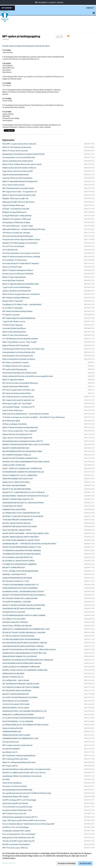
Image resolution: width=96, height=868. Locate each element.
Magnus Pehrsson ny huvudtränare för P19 (17, 434)
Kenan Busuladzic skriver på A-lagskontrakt (18, 356)
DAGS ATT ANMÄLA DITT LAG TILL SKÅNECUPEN (20, 475)
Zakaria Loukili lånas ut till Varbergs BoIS (17, 291)
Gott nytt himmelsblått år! (11, 749)
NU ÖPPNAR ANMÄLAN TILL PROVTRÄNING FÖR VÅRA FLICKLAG (25, 725)
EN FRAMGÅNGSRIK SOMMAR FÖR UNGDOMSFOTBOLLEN (23, 472)
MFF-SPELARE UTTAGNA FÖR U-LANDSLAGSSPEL (20, 598)
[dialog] (48, 858)
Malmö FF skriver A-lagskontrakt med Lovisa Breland (21, 294)
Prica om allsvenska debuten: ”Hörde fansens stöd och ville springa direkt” (29, 824)
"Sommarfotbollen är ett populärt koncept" (17, 807)
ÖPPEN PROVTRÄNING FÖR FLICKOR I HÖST (18, 479)
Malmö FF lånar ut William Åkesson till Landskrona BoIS (22, 164)
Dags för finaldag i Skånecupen (14, 205)
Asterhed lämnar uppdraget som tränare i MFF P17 (20, 817)
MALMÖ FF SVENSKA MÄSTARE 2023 (16, 694)
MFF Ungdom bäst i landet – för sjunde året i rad (19, 192)
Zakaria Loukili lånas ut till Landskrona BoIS (18, 161)
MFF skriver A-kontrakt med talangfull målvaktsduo (20, 383)
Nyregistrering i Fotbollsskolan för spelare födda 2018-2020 (23, 154)
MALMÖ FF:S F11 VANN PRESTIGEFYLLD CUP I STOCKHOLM (23, 492)
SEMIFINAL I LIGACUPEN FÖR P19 (14, 574)
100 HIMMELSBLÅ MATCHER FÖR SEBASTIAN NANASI (22, 554)
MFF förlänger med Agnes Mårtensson (16, 298)
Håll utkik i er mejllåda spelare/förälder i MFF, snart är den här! (24, 773)
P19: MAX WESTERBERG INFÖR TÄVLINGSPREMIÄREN (21, 639)
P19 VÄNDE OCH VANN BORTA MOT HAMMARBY (19, 564)
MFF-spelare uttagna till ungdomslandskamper (19, 318)
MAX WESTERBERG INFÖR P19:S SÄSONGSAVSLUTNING (22, 451)
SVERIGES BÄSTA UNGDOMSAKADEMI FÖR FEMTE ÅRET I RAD (24, 653)
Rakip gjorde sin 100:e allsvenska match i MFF (19, 838)
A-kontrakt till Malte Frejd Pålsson (14, 328)
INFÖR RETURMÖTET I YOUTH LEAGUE (16, 708)
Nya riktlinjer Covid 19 (10, 752)
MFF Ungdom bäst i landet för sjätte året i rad (18, 400)
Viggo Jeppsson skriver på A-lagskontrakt (17, 438)
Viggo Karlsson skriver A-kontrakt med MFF (18, 171)
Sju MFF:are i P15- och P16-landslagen (16, 827)
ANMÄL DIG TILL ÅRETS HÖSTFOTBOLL (16, 482)
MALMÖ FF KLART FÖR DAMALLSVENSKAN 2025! (20, 458)
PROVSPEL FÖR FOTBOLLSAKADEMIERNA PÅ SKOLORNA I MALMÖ (26, 462)
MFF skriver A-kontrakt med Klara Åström (17, 393)
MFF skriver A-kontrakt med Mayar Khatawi (17, 311)
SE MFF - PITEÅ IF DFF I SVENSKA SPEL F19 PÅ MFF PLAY (22, 468)
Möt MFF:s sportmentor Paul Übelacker (16, 844)
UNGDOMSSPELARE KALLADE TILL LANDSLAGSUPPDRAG (23, 503)
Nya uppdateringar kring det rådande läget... (18, 790)
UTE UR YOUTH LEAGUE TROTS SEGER (16, 704)
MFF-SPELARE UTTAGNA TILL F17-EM (16, 581)
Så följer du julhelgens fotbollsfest (15, 424)
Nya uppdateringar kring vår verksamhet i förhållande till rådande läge (27, 793)
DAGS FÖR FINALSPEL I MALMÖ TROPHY (17, 530)
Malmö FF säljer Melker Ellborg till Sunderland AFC (20, 181)
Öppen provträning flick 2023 (13, 728)
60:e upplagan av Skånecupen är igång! (16, 222)
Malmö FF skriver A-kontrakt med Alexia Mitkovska (20, 427)
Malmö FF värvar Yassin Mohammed (15, 335)
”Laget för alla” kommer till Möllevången (16, 287)
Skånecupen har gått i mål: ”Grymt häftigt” (17, 404)
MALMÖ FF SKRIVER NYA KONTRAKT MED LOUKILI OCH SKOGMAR (26, 445)
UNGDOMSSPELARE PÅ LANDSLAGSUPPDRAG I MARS (22, 609)
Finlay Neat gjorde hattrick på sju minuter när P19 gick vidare (23, 349)
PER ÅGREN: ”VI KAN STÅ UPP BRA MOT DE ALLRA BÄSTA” (23, 516)
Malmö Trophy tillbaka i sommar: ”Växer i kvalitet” (20, 342)
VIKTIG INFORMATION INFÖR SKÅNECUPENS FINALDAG (22, 663)
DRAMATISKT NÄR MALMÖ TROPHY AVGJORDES (20, 527)
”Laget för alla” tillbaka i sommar (14, 322)
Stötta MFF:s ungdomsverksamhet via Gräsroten (19, 144)
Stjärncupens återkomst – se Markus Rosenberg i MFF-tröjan (24, 229)
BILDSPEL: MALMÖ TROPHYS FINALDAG (17, 523)
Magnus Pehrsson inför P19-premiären (16, 345)
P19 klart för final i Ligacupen (13, 325)
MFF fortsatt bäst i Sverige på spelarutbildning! (19, 756)
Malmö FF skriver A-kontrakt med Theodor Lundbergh (21, 257)
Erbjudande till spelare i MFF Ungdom (16, 797)
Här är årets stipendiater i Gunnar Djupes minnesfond (21, 253)
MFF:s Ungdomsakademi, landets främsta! (17, 745)
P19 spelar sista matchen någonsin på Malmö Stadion (21, 240)
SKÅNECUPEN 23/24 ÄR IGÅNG (13, 674)
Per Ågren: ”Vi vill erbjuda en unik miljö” (16, 209)
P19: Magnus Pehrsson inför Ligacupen (16, 366)
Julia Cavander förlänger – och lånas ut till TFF (19, 407)
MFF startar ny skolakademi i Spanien (16, 363)
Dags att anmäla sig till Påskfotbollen (16, 386)
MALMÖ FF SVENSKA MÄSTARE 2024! (16, 448)
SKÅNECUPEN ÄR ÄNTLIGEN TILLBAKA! (16, 735)
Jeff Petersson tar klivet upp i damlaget (16, 233)
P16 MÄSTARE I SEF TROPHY (12, 506)
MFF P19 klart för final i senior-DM (14, 814)
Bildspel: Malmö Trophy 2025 (13, 301)
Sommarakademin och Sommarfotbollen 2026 (19, 158)
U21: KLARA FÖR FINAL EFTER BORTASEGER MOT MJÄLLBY (23, 718)
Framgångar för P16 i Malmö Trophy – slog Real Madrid (22, 304)
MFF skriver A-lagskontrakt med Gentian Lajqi (18, 390)
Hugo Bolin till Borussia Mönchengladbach (17, 178)
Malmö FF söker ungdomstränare (14, 277)
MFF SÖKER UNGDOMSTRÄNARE (14, 486)
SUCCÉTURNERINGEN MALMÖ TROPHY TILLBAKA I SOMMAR (24, 615)
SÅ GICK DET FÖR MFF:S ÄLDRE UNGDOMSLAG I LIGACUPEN (24, 633)
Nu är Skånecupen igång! (11, 421)
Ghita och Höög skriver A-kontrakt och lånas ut (19, 359)
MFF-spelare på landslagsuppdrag (21, 36)
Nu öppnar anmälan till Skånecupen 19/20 (17, 810)
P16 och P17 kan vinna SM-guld (13, 246)
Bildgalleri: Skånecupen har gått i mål (15, 199)
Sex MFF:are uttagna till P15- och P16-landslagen (19, 800)
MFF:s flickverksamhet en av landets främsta (18, 188)
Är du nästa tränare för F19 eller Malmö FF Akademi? (21, 263)
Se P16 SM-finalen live (10, 250)
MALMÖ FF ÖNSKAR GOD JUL (13, 677)
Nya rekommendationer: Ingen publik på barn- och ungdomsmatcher (26, 769)
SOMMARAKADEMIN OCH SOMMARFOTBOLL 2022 (20, 738)
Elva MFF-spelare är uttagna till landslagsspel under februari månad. (26, 46)
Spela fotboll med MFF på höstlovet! (15, 803)
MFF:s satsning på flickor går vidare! (15, 759)
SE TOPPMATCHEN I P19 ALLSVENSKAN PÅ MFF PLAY (21, 513)
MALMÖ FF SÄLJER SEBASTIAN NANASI (17, 489)
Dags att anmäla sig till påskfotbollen (16, 175)
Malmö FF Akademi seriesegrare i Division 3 (18, 270)
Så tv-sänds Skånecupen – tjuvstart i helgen (18, 226)
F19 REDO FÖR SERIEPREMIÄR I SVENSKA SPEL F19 (20, 585)
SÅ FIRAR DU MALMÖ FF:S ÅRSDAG (15, 622)
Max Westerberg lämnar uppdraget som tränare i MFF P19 (23, 441)
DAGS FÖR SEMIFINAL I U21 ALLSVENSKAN (18, 721)
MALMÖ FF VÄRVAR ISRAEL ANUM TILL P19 (18, 499)
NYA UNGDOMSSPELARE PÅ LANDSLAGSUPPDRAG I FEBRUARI (25, 643)
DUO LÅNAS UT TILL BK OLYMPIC (14, 619)
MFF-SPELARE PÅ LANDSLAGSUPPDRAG (17, 691)
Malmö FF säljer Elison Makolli (13, 380)
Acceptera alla (85, 863)
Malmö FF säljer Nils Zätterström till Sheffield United (21, 284)
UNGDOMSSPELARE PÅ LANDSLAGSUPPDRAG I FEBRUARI (23, 646)
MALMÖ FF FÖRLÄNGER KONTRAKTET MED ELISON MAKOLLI (24, 595)
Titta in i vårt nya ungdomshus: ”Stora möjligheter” (20, 431)
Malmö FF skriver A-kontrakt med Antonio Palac (19, 195)
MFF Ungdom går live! (10, 766)
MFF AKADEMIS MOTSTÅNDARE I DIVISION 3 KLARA (21, 684)
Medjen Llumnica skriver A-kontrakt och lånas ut (19, 168)
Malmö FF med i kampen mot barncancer (17, 147)
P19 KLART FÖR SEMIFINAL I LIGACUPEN (17, 602)
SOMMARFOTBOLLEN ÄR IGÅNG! (14, 509)
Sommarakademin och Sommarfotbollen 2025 (19, 352)
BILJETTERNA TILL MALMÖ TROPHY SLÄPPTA (18, 561)
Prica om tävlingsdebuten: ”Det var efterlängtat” (19, 834)
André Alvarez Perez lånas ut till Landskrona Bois (20, 373)
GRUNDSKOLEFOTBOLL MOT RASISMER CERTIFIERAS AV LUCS (25, 711)
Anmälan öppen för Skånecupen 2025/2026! (18, 274)
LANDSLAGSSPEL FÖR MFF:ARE (14, 465)
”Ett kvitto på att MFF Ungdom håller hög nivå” (19, 841)
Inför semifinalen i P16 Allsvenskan (15, 260)
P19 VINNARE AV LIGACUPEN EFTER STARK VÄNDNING (22, 550)
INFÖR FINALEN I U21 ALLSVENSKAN (15, 701)
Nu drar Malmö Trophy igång (12, 308)
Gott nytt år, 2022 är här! (11, 742)
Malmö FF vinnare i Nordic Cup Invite (15, 151)
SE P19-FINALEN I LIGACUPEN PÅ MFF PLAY (18, 557)
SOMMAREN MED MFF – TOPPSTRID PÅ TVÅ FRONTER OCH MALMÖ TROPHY (29, 544)
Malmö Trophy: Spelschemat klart (14, 332)
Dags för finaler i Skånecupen (13, 410)
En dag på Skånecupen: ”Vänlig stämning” (17, 216)
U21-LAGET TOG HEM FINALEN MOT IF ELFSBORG (20, 697)
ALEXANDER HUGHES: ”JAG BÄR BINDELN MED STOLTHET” (23, 592)
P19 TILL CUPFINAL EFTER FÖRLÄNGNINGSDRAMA (20, 571)
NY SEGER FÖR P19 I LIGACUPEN (14, 612)
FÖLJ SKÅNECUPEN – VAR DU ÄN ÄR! (16, 680)
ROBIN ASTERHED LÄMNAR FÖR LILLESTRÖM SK (20, 656)
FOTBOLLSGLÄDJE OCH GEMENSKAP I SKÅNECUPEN (21, 667)
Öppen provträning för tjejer (12, 267)
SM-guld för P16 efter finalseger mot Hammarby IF (20, 243)
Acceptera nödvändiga (67, 863)
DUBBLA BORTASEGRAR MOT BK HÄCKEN (17, 578)
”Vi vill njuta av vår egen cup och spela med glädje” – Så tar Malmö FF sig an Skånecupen (34, 417)
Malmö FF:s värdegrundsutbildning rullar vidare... (19, 762)
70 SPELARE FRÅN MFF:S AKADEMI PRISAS (18, 520)
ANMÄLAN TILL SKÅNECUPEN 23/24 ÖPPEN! (18, 715)
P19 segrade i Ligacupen (11, 315)
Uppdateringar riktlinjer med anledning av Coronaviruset (22, 776)
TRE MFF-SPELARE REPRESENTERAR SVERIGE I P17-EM (22, 547)
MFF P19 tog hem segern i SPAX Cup (15, 848)
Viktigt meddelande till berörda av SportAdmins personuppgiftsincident (28, 376)
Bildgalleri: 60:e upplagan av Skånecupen (17, 219)
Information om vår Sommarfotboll (15, 786)
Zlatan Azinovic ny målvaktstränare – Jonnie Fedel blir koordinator (26, 414)
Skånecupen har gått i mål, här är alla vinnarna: (19, 202)
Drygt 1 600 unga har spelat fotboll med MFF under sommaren (24, 820)
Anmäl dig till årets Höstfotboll (13, 281)
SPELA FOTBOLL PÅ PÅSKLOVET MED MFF (17, 626)
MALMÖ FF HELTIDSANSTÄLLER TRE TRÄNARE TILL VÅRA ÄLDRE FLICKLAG (29, 650)
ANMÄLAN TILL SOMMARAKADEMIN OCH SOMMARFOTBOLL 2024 (26, 629)
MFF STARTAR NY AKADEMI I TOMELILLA (17, 455)
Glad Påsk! (6, 779)
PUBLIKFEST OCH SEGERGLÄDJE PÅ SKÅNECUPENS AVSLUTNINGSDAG (28, 660)
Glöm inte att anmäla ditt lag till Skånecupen (18, 236)
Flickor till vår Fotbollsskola (12, 783)
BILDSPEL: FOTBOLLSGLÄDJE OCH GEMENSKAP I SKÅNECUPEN (25, 670)
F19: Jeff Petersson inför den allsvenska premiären (20, 339)
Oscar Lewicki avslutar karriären (14, 185)
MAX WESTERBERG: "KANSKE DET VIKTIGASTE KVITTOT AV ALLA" (26, 496)
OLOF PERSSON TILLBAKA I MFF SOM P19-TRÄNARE (21, 687)
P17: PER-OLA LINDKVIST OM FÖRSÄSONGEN (18, 636)
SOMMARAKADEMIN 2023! (12, 732)
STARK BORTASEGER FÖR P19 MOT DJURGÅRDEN (20, 588)
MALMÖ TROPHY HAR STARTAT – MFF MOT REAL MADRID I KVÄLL (26, 533)
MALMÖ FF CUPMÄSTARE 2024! (14, 568)
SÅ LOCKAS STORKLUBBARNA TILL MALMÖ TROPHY (21, 540)
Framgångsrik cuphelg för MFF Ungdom (17, 831)
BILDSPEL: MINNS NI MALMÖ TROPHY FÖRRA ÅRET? (21, 537)
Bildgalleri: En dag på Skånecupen (14, 212)
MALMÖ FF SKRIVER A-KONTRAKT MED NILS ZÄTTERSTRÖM (24, 605)
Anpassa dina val (9, 863)
